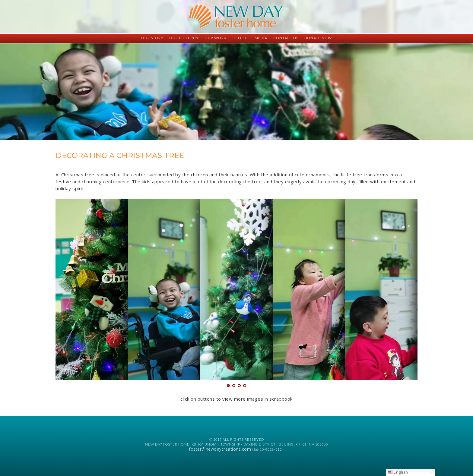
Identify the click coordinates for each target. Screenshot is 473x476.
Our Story (152, 38)
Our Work (216, 38)
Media (261, 38)
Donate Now (318, 38)
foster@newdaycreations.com (220, 449)
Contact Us (286, 38)
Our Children (184, 38)
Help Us (241, 38)
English (398, 472)
